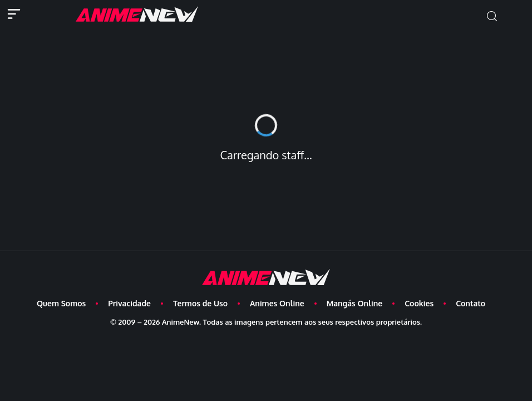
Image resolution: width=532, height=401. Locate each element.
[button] (492, 16)
